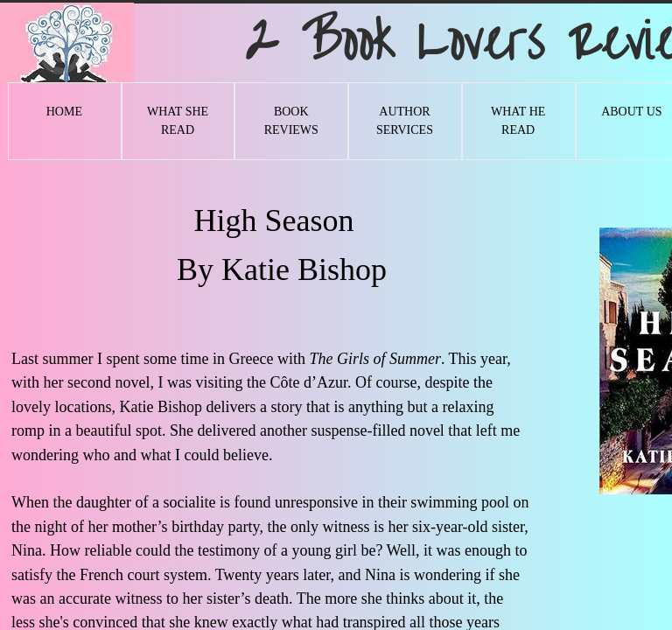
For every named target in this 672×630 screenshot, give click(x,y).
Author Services (405, 121)
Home (64, 112)
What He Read (518, 121)
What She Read (178, 121)
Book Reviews (291, 121)
